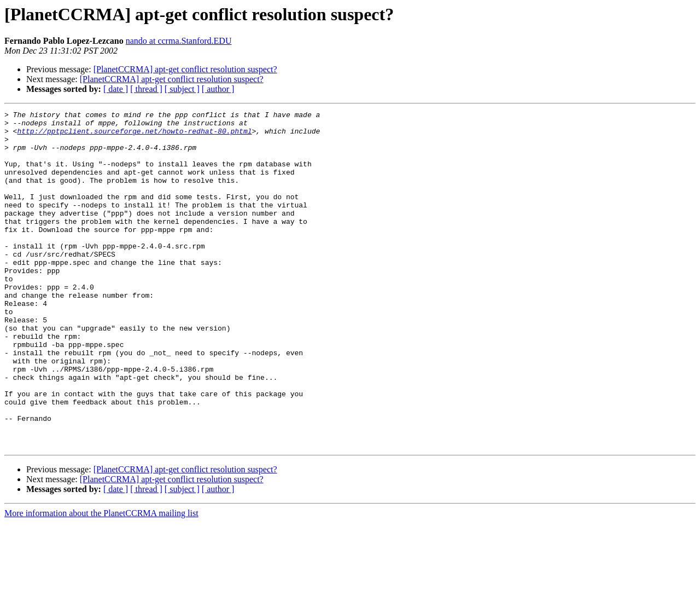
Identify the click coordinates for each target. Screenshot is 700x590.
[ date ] (116, 89)
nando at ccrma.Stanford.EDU (179, 41)
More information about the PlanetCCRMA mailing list (101, 580)
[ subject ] (182, 89)
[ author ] (218, 89)
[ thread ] (146, 89)
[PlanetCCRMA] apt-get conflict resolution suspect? (185, 69)
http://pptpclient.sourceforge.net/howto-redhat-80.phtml (134, 136)
